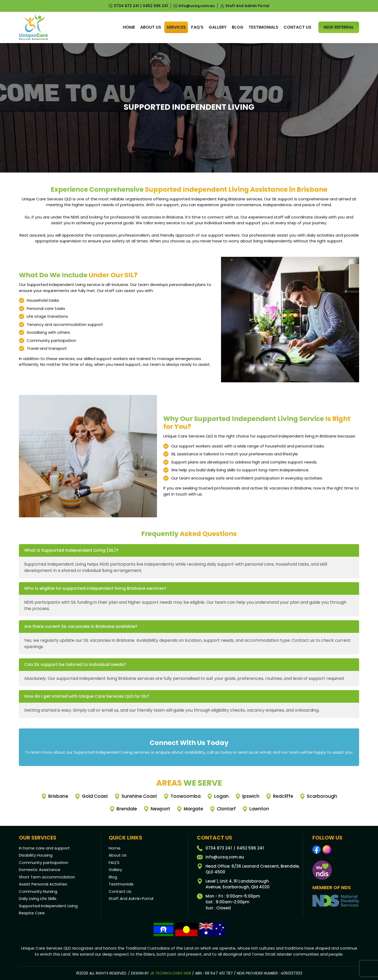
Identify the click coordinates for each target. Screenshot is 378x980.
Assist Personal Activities (43, 884)
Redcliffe (283, 796)
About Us (118, 855)
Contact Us (120, 891)
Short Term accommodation (47, 877)
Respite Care (32, 913)
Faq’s (197, 27)
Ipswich (251, 796)
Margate (193, 809)
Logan (221, 796)
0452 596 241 (155, 6)
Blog (238, 27)
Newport (160, 809)
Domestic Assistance (40, 870)
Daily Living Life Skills (38, 898)
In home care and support (44, 848)
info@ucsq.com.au (197, 6)
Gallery (218, 27)
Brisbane (58, 796)
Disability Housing (36, 855)
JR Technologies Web (171, 973)
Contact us (297, 27)
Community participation (44, 862)
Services (176, 27)
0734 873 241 (127, 6)
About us (151, 27)
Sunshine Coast (139, 796)
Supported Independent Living (48, 906)
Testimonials (263, 27)
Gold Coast (95, 796)
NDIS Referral (339, 27)
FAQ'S (114, 862)
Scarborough (322, 796)
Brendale (127, 809)
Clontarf (226, 809)
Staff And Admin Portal (247, 6)
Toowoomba (186, 796)
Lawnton (259, 809)
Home (129, 27)
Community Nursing (38, 891)
